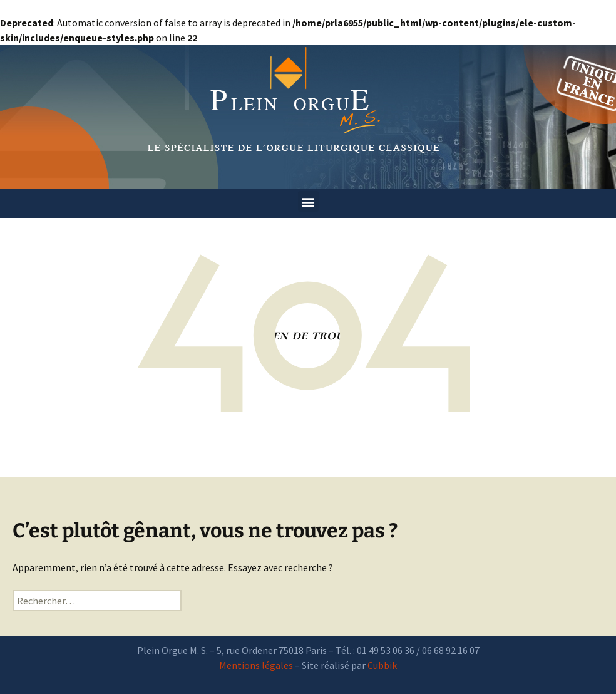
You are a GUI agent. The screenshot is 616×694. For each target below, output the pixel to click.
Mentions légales (256, 665)
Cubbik (382, 665)
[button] (308, 201)
